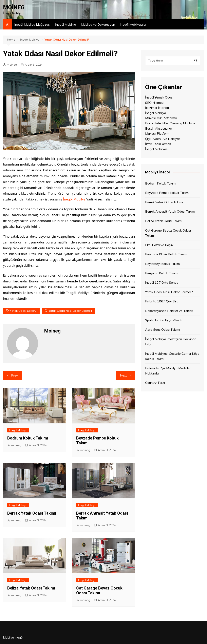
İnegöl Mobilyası (157, 149)
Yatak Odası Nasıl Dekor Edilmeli (70, 311)
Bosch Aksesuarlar (159, 128)
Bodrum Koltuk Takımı (28, 438)
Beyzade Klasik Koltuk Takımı (166, 254)
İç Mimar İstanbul (157, 108)
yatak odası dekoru (23, 311)
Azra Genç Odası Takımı (162, 329)
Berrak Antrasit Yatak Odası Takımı (170, 211)
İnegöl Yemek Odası (159, 97)
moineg (12, 65)
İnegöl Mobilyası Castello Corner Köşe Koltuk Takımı (172, 356)
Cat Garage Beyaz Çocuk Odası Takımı (99, 591)
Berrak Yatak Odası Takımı (32, 513)
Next (124, 375)
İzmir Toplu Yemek (158, 144)
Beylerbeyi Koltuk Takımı (163, 264)
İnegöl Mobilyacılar (133, 24)
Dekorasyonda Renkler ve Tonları (169, 311)
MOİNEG (14, 7)
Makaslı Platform (157, 133)
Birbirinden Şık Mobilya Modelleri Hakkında (168, 371)
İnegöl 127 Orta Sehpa (162, 282)
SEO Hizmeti (154, 103)
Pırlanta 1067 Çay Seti (162, 301)
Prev (14, 375)
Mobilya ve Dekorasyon (98, 24)
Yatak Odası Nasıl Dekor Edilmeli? (169, 292)
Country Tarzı (155, 383)
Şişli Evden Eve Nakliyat (163, 139)
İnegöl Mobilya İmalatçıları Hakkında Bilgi (171, 342)
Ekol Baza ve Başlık (159, 245)
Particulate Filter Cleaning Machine (170, 123)
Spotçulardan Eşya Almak (164, 320)
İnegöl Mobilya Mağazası (32, 24)
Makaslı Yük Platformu (161, 118)
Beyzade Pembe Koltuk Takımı (167, 193)
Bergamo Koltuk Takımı (162, 273)
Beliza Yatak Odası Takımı (31, 588)
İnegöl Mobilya (66, 24)
